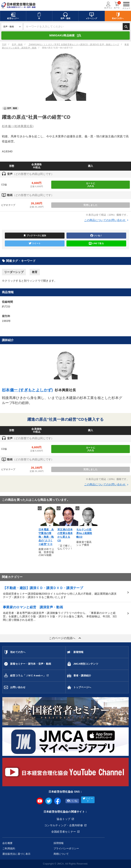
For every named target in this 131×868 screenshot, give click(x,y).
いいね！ (96, 235)
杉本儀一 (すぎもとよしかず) (27, 390)
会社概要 (7, 843)
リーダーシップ (14, 272)
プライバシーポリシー (66, 848)
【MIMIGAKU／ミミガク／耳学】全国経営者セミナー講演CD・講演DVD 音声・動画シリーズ (73, 44)
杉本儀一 (18, 126)
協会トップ (63, 819)
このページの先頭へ (65, 638)
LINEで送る (96, 243)
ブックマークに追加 (35, 235)
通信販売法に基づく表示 (16, 854)
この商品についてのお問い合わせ (107, 220)
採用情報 (59, 843)
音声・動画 (17, 44)
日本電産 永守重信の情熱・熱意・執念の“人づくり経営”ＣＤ (46, 537)
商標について (61, 854)
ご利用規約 (9, 848)
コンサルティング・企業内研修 (64, 825)
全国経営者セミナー (64, 832)
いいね (72, 801)
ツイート (35, 243)
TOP (4, 44)
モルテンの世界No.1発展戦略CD (84, 533)
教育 (35, 272)
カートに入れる (91, 185)
